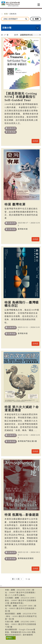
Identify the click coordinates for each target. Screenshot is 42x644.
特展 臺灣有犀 (15, 204)
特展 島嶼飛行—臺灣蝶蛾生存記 (22, 304)
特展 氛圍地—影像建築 (22, 515)
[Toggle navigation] (39, 5)
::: (2, 14)
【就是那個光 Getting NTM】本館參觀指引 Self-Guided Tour (21, 97)
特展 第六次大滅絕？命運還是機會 (22, 409)
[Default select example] (17, 579)
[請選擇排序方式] (30, 35)
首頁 (6, 14)
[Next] (28, 579)
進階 (36, 19)
